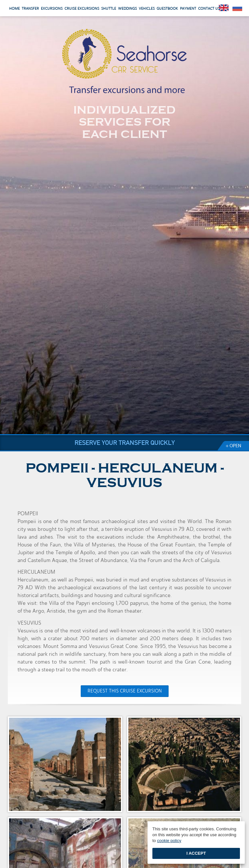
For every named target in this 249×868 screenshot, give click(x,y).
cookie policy (169, 841)
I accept (196, 853)
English (224, 8)
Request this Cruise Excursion (125, 691)
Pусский (237, 8)
